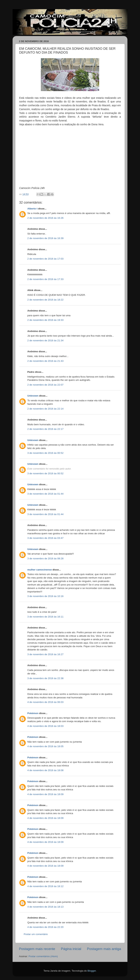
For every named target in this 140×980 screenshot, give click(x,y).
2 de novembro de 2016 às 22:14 (45, 409)
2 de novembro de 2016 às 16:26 (45, 218)
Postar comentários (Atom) (43, 956)
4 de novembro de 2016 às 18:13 (45, 907)
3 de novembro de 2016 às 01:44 (45, 494)
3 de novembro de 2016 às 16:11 (45, 617)
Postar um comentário (36, 934)
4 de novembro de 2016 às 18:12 (45, 886)
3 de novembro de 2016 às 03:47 (45, 538)
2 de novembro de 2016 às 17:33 (45, 279)
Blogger (92, 971)
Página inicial (71, 949)
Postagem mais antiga (104, 949)
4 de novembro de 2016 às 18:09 (45, 794)
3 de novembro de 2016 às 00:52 (45, 453)
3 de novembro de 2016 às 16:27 (45, 654)
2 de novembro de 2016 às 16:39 (45, 238)
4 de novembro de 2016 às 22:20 (45, 927)
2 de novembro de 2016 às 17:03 (45, 259)
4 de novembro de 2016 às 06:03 (45, 702)
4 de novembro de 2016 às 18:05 (45, 746)
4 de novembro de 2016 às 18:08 (45, 770)
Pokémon (33, 713)
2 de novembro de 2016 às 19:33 (45, 320)
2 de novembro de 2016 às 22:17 (45, 429)
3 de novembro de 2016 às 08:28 (45, 558)
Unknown (33, 396)
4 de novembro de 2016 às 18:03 (45, 726)
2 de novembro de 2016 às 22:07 (45, 385)
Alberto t (32, 209)
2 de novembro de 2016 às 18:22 (45, 300)
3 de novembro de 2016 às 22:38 (45, 678)
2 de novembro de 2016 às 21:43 (45, 361)
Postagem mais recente (37, 949)
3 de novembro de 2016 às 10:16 (45, 596)
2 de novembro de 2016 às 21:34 (45, 340)
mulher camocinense (40, 570)
